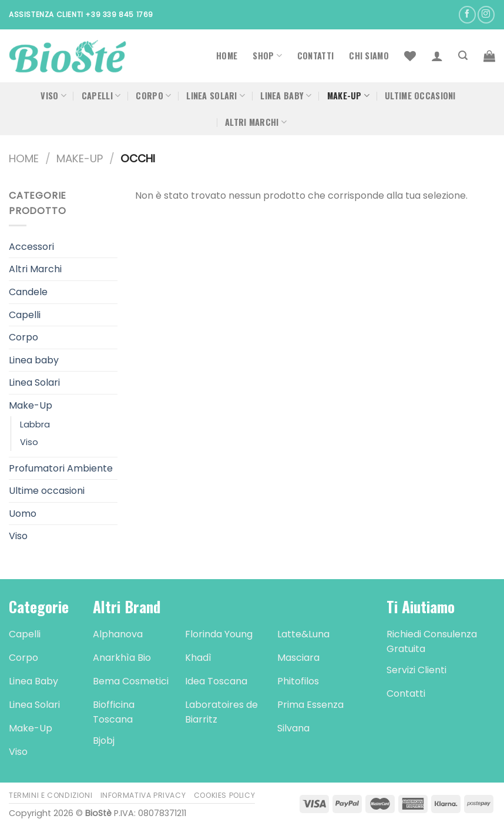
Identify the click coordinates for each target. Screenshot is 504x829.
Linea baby (34, 360)
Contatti (315, 56)
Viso (53, 96)
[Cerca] (463, 56)
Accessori (31, 247)
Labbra (35, 424)
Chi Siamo (369, 56)
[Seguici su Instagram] (486, 14)
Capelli (101, 96)
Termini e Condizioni (51, 795)
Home (227, 56)
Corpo (153, 96)
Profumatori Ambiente (61, 468)
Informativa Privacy (143, 795)
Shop (267, 56)
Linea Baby (286, 96)
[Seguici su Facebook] (467, 14)
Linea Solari (216, 96)
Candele (28, 292)
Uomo (23, 514)
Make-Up (349, 96)
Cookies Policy (225, 795)
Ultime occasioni (420, 96)
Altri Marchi (256, 122)
